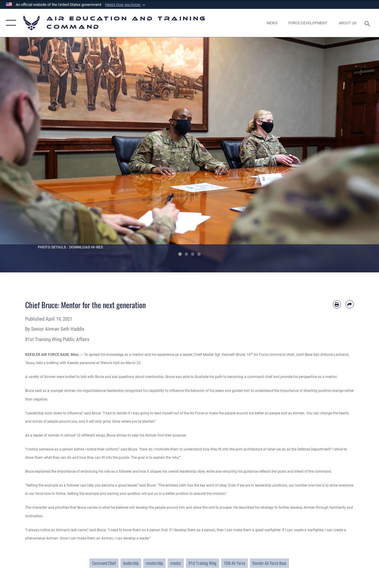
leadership (131, 563)
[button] (126, 5)
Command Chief (104, 563)
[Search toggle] (368, 23)
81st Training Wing (203, 563)
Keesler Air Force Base (269, 563)
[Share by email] (350, 304)
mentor (176, 563)
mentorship (154, 563)
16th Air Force (235, 563)
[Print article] (337, 304)
